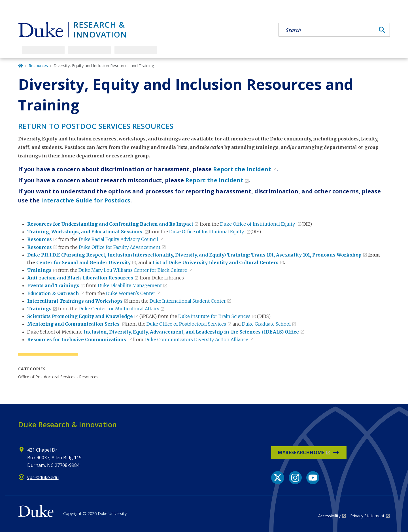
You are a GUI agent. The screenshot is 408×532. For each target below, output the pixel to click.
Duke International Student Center (188, 301)
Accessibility (329, 516)
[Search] (382, 30)
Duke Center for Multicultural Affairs (119, 309)
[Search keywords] (327, 30)
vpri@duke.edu (43, 477)
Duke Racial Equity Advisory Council (118, 239)
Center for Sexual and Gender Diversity (83, 262)
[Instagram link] (295, 478)
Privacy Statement (367, 516)
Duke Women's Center (131, 293)
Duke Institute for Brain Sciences (214, 316)
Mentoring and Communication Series (74, 324)
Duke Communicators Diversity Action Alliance (196, 339)
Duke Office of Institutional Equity (258, 224)
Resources (38, 66)
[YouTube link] (313, 478)
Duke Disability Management (130, 285)
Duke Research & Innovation (67, 424)
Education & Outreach (53, 293)
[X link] (278, 478)
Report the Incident (242, 169)
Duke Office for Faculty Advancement (120, 247)
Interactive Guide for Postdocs (86, 200)
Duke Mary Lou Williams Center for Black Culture (133, 270)
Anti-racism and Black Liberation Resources (80, 278)
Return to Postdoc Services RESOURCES (96, 126)
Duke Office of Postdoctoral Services (186, 324)
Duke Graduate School (266, 324)
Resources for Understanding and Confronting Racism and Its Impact (110, 224)
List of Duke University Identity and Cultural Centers (215, 262)
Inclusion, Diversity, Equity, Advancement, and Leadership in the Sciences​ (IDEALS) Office (191, 332)
